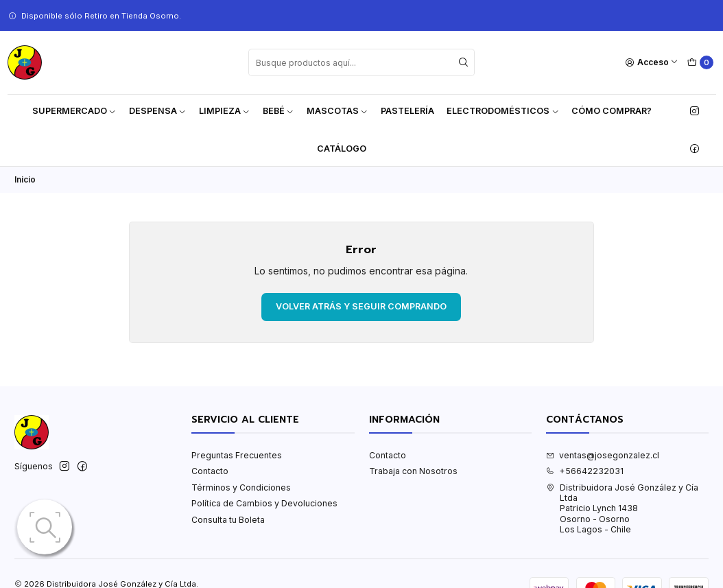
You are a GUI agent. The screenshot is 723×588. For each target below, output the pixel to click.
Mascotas (337, 111)
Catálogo (342, 149)
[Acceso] (652, 63)
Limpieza (225, 111)
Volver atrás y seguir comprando (361, 306)
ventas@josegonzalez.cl (603, 455)
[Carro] (700, 63)
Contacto (210, 471)
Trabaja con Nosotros (413, 471)
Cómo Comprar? (612, 111)
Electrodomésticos (503, 111)
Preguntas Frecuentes (237, 455)
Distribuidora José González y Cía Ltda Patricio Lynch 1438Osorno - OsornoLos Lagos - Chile (622, 508)
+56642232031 (585, 471)
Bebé (278, 111)
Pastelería (407, 111)
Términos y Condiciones (241, 487)
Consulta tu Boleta (228, 520)
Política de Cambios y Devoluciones (264, 503)
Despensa (158, 111)
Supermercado (74, 111)
